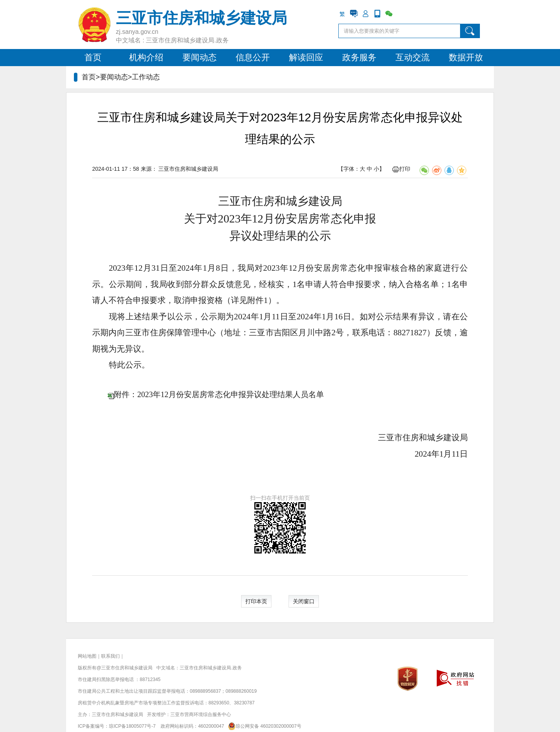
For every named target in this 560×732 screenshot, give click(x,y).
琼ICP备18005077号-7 (132, 726)
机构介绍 (146, 57)
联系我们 (110, 656)
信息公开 (253, 57)
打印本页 (256, 601)
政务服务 (359, 57)
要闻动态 (199, 57)
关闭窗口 (304, 601)
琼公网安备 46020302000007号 (263, 726)
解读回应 (306, 57)
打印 (401, 169)
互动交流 (413, 57)
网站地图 (87, 656)
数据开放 (466, 57)
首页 (93, 57)
